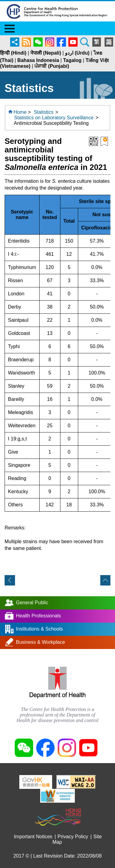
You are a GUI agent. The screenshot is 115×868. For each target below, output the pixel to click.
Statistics (44, 112)
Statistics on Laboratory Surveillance (54, 118)
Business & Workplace (40, 642)
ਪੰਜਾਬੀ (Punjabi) (52, 66)
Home (20, 112)
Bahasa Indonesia (38, 60)
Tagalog (72, 60)
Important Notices (33, 837)
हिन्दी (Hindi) (13, 53)
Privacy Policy (73, 837)
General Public (32, 603)
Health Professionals (38, 616)
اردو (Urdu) (77, 53)
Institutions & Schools (39, 629)
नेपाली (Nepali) (46, 53)
